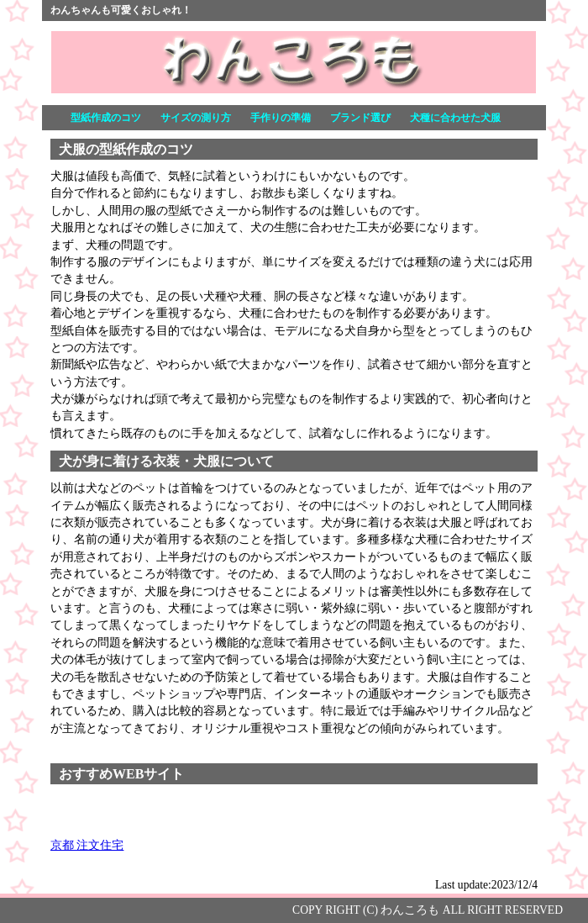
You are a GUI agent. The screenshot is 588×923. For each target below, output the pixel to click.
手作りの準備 (281, 118)
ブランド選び (360, 118)
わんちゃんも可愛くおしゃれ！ (121, 10)
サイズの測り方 (196, 118)
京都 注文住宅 (87, 845)
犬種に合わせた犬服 (455, 118)
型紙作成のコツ (106, 118)
